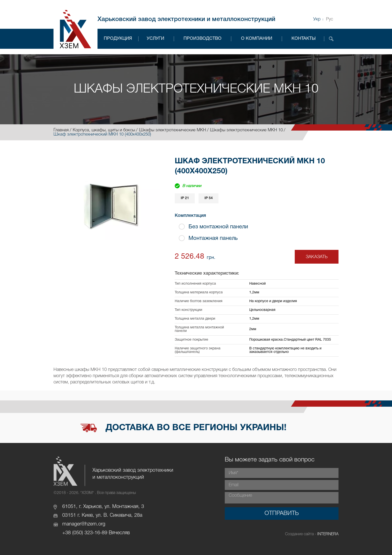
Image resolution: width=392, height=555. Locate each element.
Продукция (118, 39)
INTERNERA (328, 534)
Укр (317, 19)
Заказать (317, 257)
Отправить (282, 513)
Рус (329, 19)
